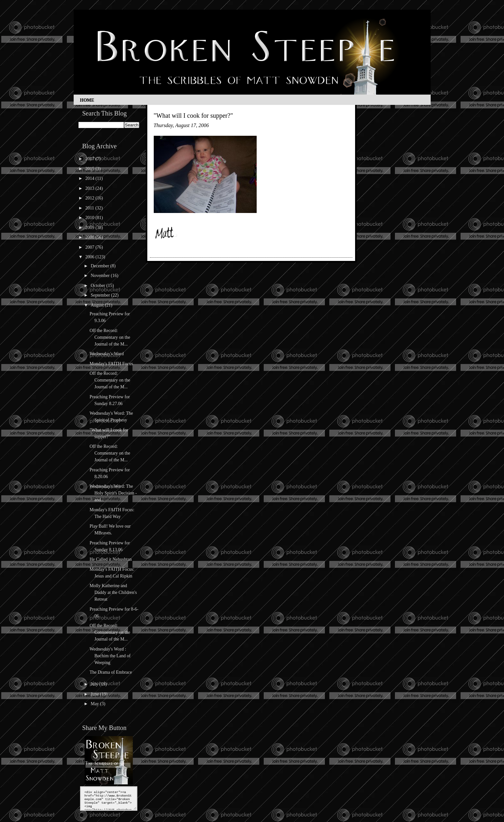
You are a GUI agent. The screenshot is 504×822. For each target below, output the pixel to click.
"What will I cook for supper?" (193, 115)
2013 (90, 188)
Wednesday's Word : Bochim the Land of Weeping (110, 656)
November (101, 276)
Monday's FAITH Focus (111, 364)
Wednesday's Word (106, 354)
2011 (90, 208)
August (98, 305)
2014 (90, 178)
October (99, 286)
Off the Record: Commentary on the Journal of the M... (110, 337)
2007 (90, 247)
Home (87, 100)
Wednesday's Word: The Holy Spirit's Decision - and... (113, 493)
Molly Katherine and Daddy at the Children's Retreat (113, 592)
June (95, 694)
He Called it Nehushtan (110, 559)
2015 (90, 169)
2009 (90, 228)
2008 (90, 237)
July (95, 684)
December (101, 266)
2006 (90, 257)
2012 (90, 198)
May (95, 704)
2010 (90, 218)
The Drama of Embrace (111, 672)
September (101, 295)
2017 (90, 159)
